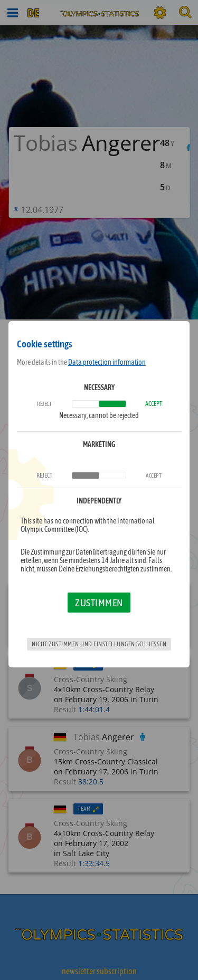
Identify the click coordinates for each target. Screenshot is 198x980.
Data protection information (107, 362)
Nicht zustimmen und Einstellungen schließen (99, 644)
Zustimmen (99, 603)
